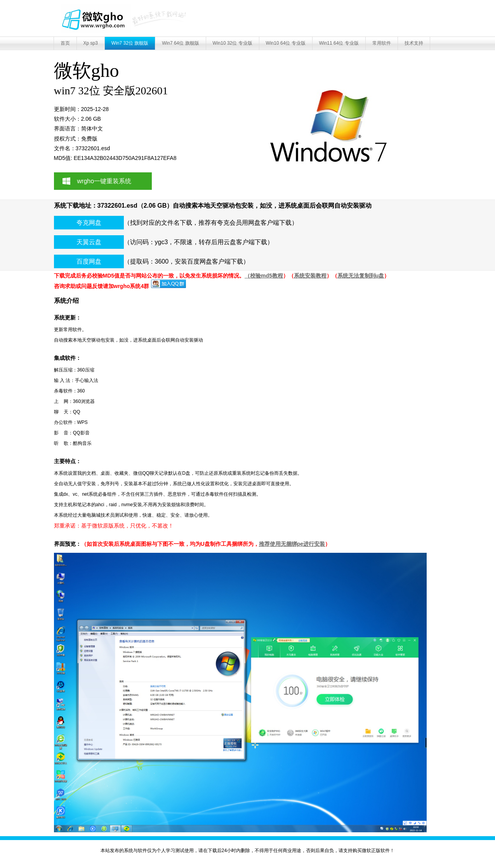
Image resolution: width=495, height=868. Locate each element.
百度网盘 (89, 261)
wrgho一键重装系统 (104, 181)
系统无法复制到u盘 (361, 276)
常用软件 (382, 43)
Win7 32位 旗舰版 (130, 43)
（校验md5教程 (264, 276)
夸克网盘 (89, 223)
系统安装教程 (310, 276)
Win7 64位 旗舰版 (180, 43)
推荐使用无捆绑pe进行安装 (292, 544)
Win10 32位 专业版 (233, 43)
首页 (65, 43)
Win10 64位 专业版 (286, 43)
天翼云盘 (89, 242)
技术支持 (414, 43)
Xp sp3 (91, 43)
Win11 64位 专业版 (339, 43)
